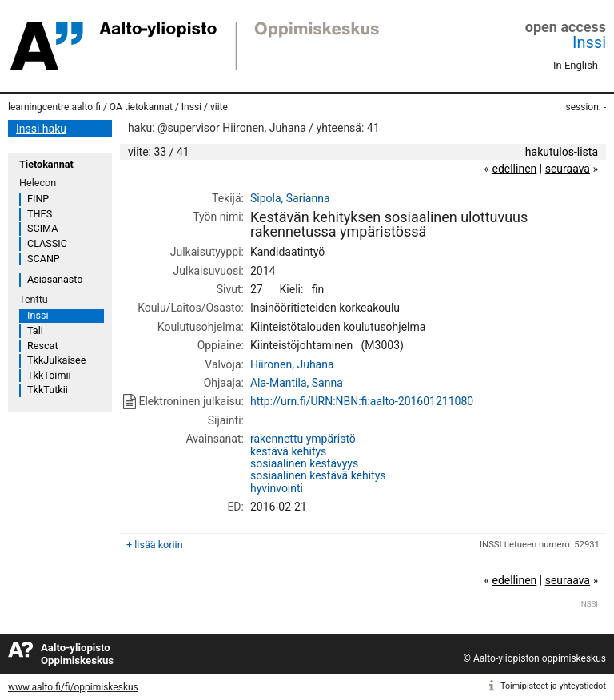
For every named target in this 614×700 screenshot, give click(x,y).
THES (40, 214)
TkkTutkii (48, 390)
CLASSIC (47, 243)
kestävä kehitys (288, 451)
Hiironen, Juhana (292, 364)
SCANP (44, 259)
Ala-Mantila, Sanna (297, 383)
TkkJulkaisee (56, 360)
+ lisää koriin (155, 545)
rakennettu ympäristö (303, 439)
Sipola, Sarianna (290, 198)
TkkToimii (49, 375)
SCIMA (42, 228)
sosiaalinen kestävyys (304, 463)
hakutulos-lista (562, 152)
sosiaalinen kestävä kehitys (318, 475)
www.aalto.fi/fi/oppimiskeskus (73, 687)
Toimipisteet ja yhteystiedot (553, 686)
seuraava (568, 169)
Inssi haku (41, 129)
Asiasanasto (55, 279)
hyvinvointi (277, 488)
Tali (35, 330)
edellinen (514, 169)
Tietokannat (46, 164)
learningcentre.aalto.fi (54, 107)
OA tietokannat (141, 107)
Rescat (43, 346)
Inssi (589, 42)
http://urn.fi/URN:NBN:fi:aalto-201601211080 (362, 401)
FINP (38, 199)
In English (576, 65)
